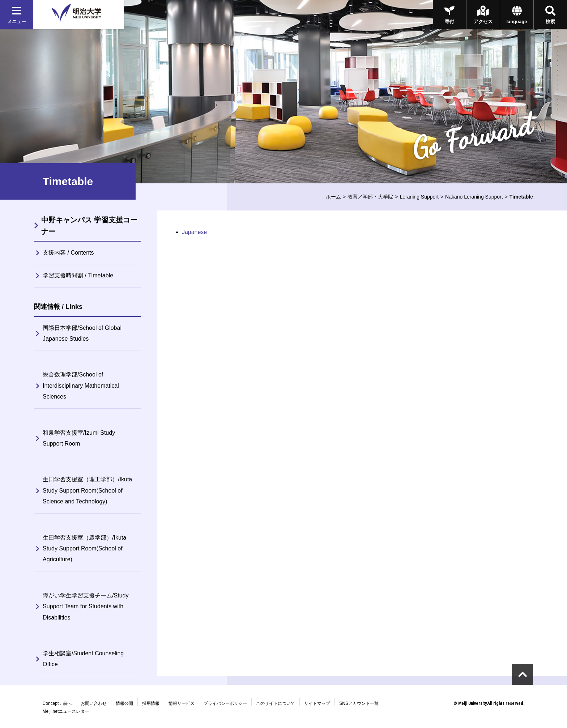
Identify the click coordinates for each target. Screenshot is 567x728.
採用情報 (151, 703)
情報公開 (124, 703)
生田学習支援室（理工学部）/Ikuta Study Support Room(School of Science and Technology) (87, 490)
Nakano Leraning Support (474, 197)
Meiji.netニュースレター (66, 711)
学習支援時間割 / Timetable (78, 275)
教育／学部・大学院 (370, 197)
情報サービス (182, 703)
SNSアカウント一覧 (359, 703)
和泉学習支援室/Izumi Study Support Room (79, 438)
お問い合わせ (94, 703)
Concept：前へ (57, 703)
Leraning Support (419, 197)
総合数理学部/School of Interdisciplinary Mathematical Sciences (81, 386)
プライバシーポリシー (225, 703)
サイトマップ (317, 703)
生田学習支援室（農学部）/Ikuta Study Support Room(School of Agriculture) (84, 549)
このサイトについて (276, 703)
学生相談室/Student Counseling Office (83, 659)
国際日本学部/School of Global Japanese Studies (82, 333)
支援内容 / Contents (68, 253)
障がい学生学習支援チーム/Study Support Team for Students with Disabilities (86, 606)
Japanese (194, 232)
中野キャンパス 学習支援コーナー (89, 226)
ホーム (333, 197)
